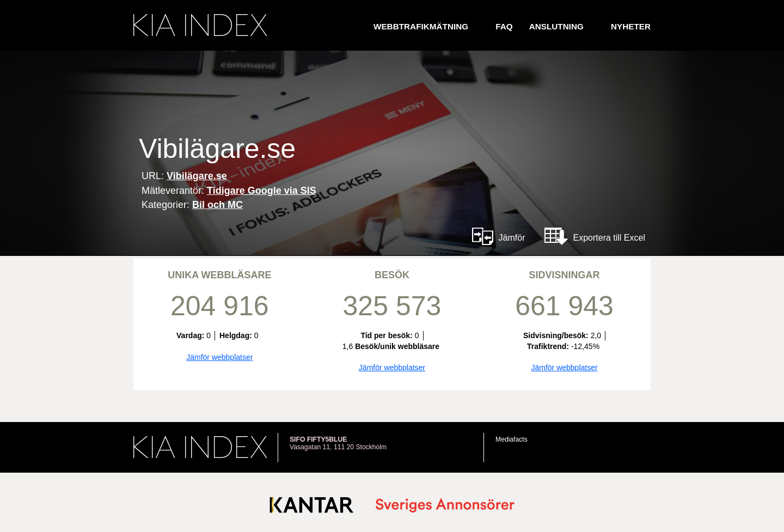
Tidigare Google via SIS (262, 191)
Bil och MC (218, 205)
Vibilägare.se (197, 176)
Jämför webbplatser (219, 357)
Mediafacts (512, 439)
